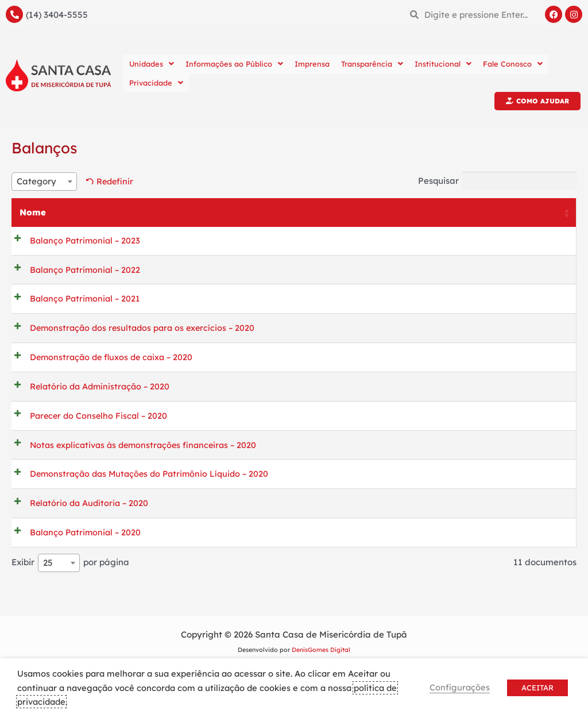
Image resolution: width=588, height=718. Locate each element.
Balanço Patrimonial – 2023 (77, 240)
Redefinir (116, 181)
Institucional (443, 64)
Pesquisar (494, 182)
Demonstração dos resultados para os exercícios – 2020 (136, 337)
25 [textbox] (48, 595)
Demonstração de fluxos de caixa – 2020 (104, 369)
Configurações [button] (460, 687)
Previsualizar (522, 242)
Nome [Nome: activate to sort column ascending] (33, 213)
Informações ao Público (234, 64)
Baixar (419, 242)
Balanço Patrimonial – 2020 (77, 562)
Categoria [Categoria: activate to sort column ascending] (321, 213)
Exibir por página (70, 596)
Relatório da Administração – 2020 (92, 401)
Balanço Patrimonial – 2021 (77, 305)
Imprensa (312, 64)
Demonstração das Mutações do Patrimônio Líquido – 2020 (143, 498)
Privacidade (156, 83)
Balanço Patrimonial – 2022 (77, 273)
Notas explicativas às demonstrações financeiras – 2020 (137, 466)
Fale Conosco (513, 64)
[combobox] (44, 182)
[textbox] (44, 182)
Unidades (152, 64)
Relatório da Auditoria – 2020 (81, 530)
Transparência (372, 64)
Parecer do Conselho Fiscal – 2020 (90, 433)
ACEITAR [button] (537, 688)
